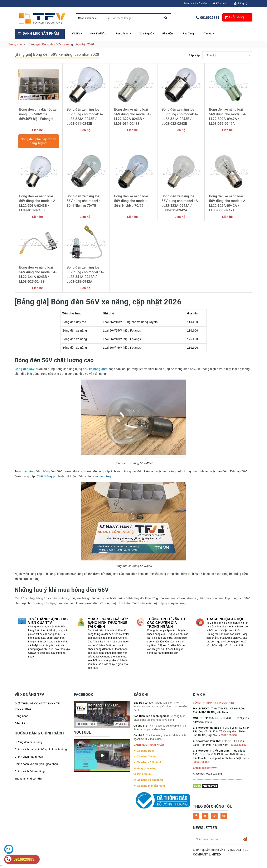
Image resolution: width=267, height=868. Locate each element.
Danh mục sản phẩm (41, 33)
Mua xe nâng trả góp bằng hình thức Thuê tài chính (108, 623)
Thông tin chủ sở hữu (28, 779)
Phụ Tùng (189, 34)
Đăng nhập (221, 4)
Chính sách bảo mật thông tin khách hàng (41, 749)
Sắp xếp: (195, 55)
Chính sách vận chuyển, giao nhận (36, 764)
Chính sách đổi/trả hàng (30, 771)
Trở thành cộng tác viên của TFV (48, 621)
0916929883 (210, 18)
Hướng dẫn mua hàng (28, 742)
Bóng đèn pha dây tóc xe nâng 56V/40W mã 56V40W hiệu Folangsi (38, 114)
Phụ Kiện (168, 34)
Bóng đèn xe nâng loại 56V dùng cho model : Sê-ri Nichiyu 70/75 (84, 201)
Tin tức (209, 34)
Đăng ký (242, 4)
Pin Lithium (123, 34)
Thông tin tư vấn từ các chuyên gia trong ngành (166, 623)
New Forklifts (99, 34)
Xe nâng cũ (147, 34)
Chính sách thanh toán (29, 757)
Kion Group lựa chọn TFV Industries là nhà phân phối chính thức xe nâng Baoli (161, 707)
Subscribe (245, 839)
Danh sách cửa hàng (196, 4)
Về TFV (77, 34)
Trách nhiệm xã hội (225, 619)
